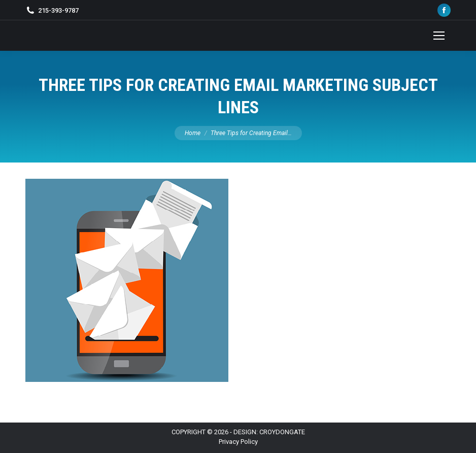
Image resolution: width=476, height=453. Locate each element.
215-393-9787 (58, 10)
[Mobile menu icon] (439, 36)
